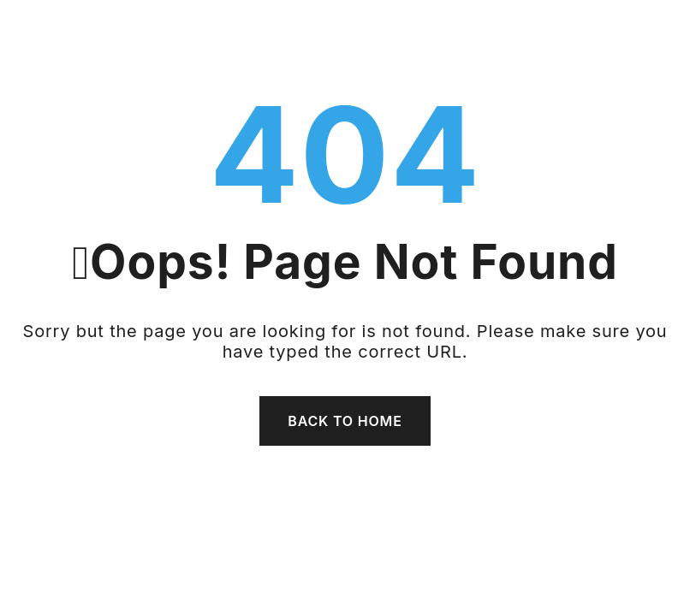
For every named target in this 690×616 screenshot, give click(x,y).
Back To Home (345, 421)
